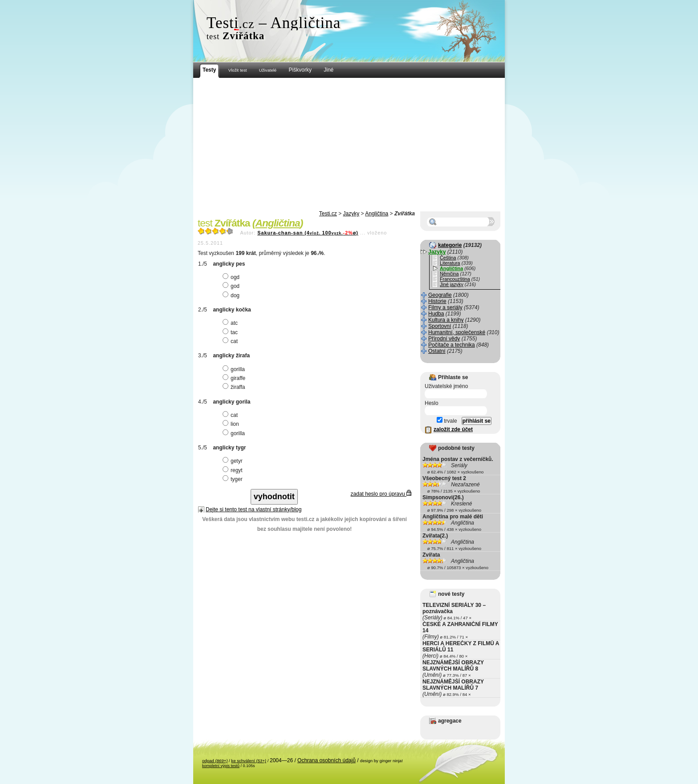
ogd (232, 277)
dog (232, 295)
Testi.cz (328, 214)
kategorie (450, 245)
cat (231, 341)
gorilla (235, 369)
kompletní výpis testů (221, 766)
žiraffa (235, 387)
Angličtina (377, 214)
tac (231, 332)
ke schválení (249, 761)
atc (231, 323)
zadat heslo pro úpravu (381, 494)
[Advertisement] (349, 145)
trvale (447, 421)
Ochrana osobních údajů (327, 760)
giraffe (235, 378)
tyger (234, 479)
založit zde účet (453, 429)
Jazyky (351, 214)
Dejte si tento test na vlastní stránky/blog (254, 509)
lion (232, 424)
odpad (215, 761)
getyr (234, 461)
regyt (234, 470)
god (232, 286)
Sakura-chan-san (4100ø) (308, 233)
